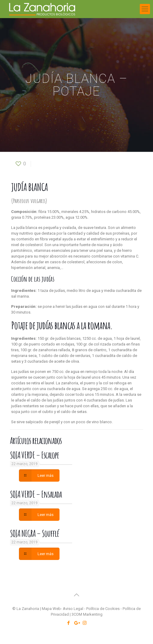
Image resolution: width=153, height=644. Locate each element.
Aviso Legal (73, 609)
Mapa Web (51, 609)
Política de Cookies (103, 609)
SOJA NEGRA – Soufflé (35, 533)
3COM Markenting (87, 614)
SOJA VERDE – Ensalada (36, 494)
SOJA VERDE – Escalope (34, 455)
